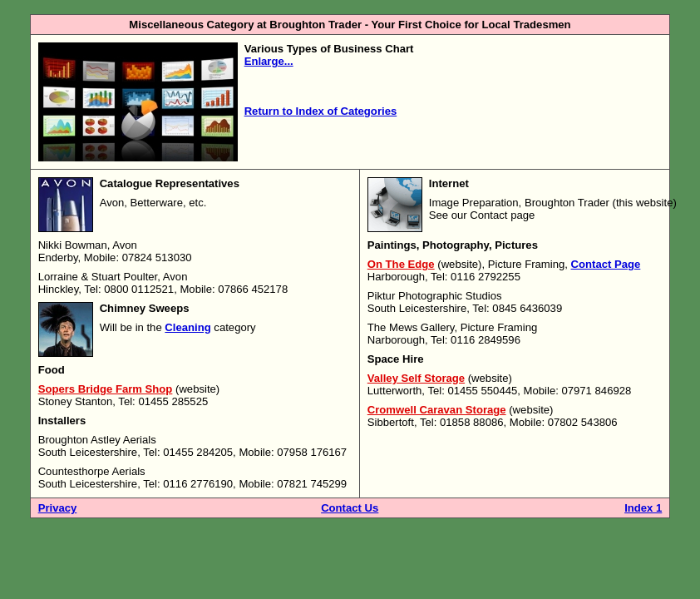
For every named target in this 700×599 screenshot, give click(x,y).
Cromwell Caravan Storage (437, 410)
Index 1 (643, 508)
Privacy (58, 508)
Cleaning (187, 327)
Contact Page (606, 264)
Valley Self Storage (416, 378)
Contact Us (350, 508)
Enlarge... (269, 61)
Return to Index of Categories (321, 111)
